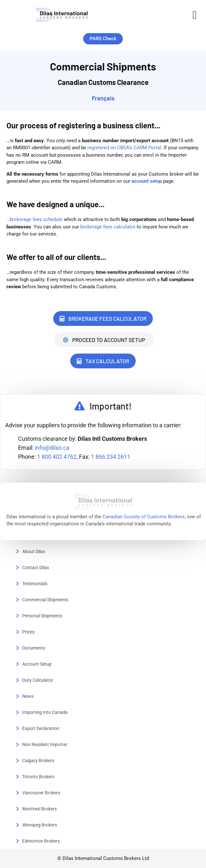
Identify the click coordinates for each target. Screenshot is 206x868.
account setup (147, 181)
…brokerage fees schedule (35, 219)
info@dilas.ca (52, 448)
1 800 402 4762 (57, 457)
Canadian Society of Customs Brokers (144, 517)
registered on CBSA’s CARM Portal (124, 148)
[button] (195, 15)
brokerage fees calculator (108, 227)
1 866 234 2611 (111, 457)
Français (103, 98)
